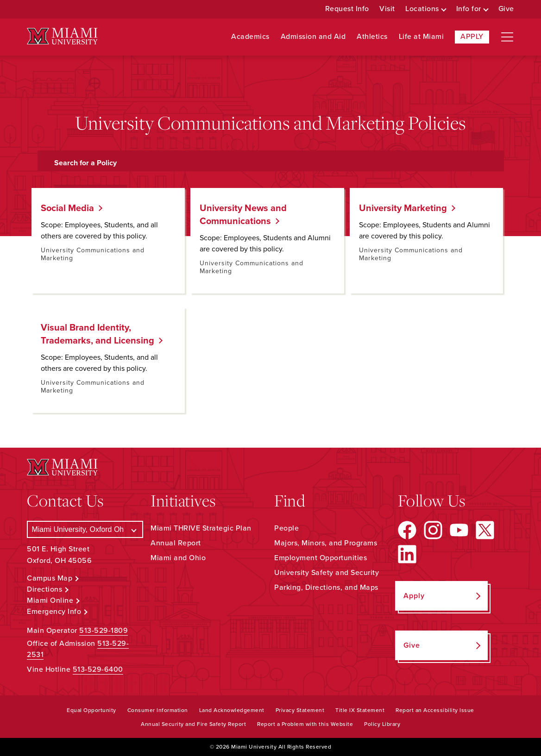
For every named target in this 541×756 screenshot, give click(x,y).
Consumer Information (158, 710)
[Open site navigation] (507, 37)
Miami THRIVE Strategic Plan (201, 528)
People (286, 528)
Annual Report (176, 543)
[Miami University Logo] (62, 36)
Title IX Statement (360, 710)
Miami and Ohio (178, 558)
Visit (387, 9)
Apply (472, 37)
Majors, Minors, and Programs (326, 543)
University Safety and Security (327, 573)
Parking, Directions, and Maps (326, 587)
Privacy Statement (300, 710)
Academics (250, 37)
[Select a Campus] (85, 529)
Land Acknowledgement (232, 710)
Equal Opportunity (91, 710)
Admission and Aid (313, 37)
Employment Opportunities (321, 558)
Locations (422, 9)
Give (506, 9)
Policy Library (382, 724)
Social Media (64, 208)
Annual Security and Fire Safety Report (193, 724)
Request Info (347, 9)
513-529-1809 (104, 631)
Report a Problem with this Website (305, 724)
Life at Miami (421, 37)
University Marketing (399, 208)
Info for (469, 9)
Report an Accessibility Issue (435, 710)
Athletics (372, 37)
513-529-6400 (98, 669)
